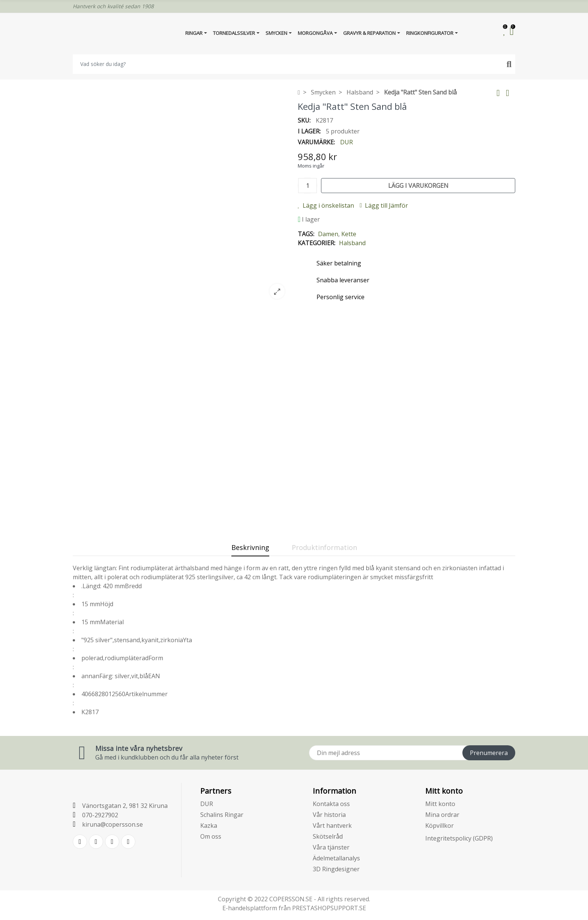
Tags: (306, 234)
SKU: (304, 120)
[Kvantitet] (307, 186)
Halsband (352, 243)
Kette (349, 234)
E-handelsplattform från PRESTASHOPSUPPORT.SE (294, 908)
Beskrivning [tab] (250, 547)
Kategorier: (316, 243)
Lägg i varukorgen (418, 186)
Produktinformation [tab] (324, 547)
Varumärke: (316, 142)
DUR (346, 142)
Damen (328, 234)
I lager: (309, 131)
